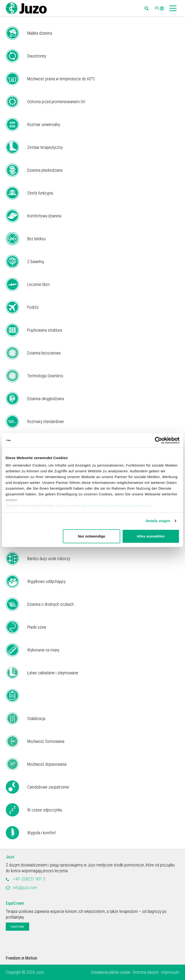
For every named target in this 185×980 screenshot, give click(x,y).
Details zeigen (158, 521)
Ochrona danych (146, 972)
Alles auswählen (151, 536)
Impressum (141, 506)
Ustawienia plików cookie (111, 972)
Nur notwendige (91, 536)
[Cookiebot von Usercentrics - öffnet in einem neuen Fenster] (158, 440)
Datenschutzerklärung (102, 506)
